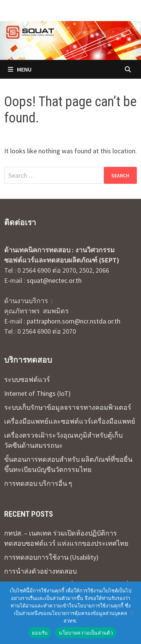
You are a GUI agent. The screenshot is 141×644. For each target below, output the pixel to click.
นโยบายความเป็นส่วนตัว (86, 633)
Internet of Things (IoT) (37, 393)
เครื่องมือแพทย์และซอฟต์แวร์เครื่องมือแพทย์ (70, 421)
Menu (20, 69)
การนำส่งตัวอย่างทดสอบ (40, 571)
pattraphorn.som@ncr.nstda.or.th (74, 321)
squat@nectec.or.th (54, 280)
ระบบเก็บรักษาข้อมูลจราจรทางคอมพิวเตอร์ (68, 407)
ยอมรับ (40, 633)
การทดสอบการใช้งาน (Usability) (51, 557)
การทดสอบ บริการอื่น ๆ (38, 483)
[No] (132, 613)
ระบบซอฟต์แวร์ (27, 379)
